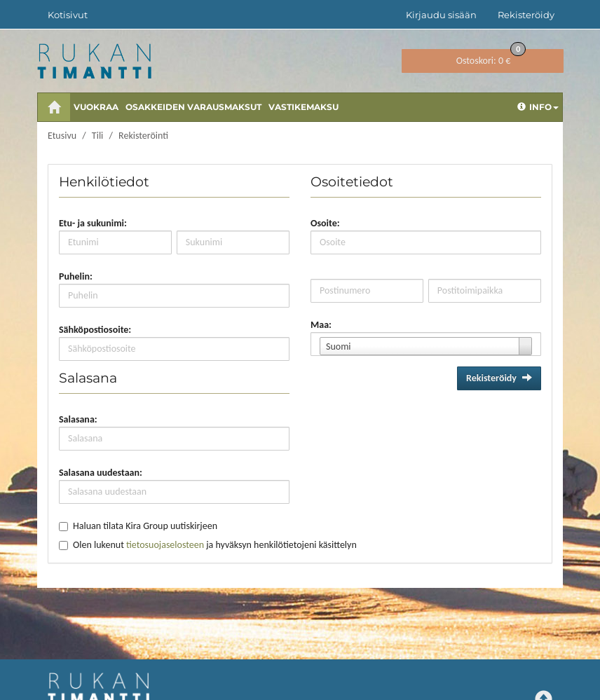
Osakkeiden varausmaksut (193, 107)
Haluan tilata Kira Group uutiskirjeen (145, 526)
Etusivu (62, 136)
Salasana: (78, 419)
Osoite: (325, 223)
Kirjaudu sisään (441, 15)
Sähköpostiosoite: (95, 330)
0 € (491, 58)
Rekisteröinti (143, 136)
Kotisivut (68, 15)
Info (538, 107)
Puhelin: (76, 276)
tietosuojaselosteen (165, 545)
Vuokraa (96, 107)
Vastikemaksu (304, 107)
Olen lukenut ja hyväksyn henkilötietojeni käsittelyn (215, 545)
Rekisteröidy (526, 15)
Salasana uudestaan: (101, 473)
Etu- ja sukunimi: (93, 223)
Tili (97, 136)
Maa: (321, 325)
